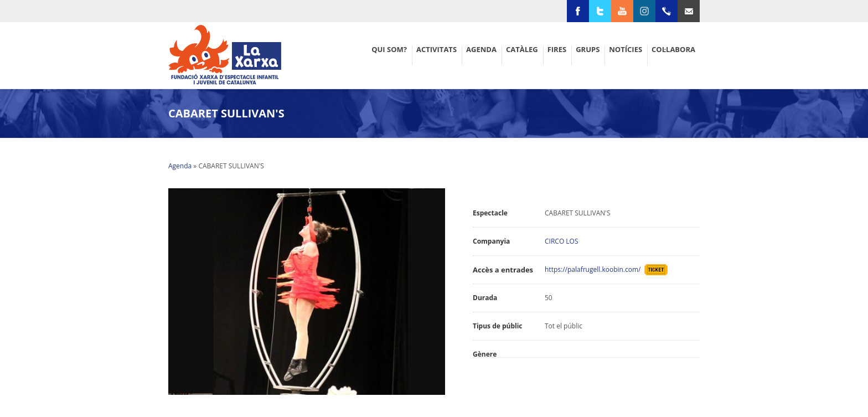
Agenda (180, 166)
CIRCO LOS (562, 241)
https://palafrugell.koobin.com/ (595, 269)
